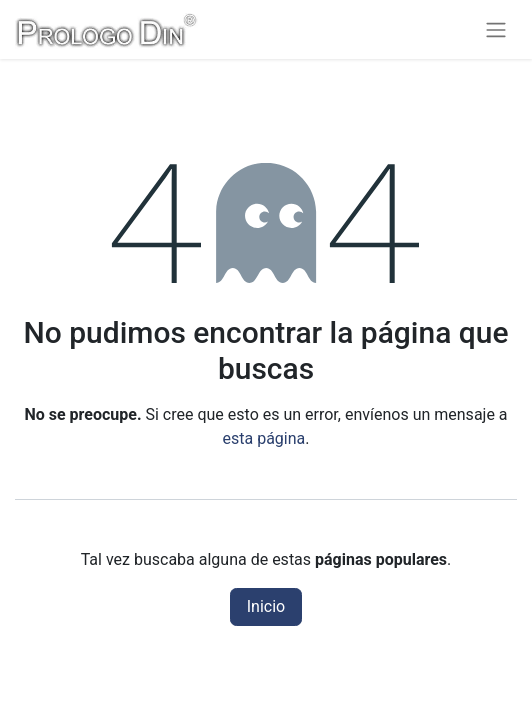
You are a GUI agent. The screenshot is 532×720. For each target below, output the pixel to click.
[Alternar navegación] (496, 29)
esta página (264, 438)
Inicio (266, 606)
